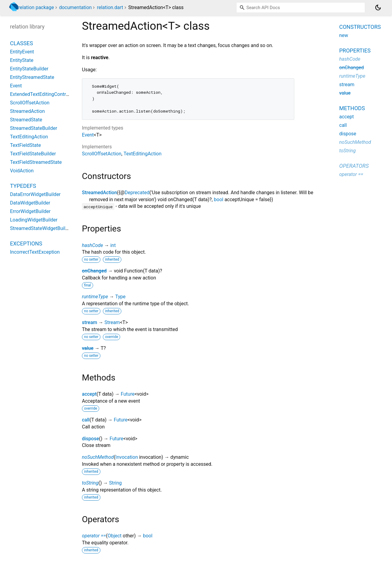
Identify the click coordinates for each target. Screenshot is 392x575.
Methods (352, 108)
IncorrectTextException (35, 252)
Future (128, 394)
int (113, 245)
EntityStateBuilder (29, 69)
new (344, 35)
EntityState (22, 60)
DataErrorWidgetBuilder (35, 194)
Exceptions (26, 244)
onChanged (94, 271)
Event (88, 135)
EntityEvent (22, 52)
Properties (355, 51)
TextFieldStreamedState (36, 162)
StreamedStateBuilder (34, 128)
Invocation (127, 457)
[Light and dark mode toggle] (378, 8)
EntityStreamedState (32, 77)
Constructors (360, 27)
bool (219, 200)
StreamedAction (100, 193)
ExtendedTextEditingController (43, 94)
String (115, 483)
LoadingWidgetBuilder (34, 220)
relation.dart (110, 7)
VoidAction (22, 171)
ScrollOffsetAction (102, 154)
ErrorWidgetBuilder (30, 211)
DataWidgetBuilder (30, 203)
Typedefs (23, 186)
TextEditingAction (142, 154)
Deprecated (137, 193)
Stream (112, 322)
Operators (354, 166)
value (88, 348)
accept (89, 394)
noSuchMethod (98, 457)
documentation (76, 7)
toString (90, 483)
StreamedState (26, 120)
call (86, 420)
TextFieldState (25, 145)
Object (115, 536)
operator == (94, 536)
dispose (90, 439)
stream (90, 322)
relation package (36, 7)
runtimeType (95, 297)
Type (120, 297)
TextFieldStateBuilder (33, 154)
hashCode (92, 245)
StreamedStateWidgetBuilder (41, 228)
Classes (22, 43)
